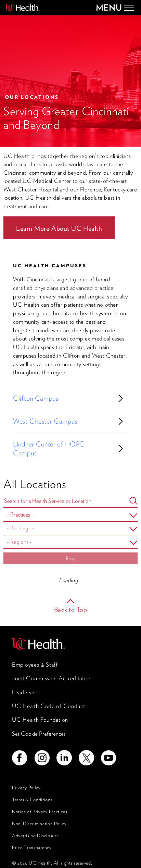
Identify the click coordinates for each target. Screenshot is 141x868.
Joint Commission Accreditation (52, 678)
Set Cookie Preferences (39, 734)
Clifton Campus (36, 398)
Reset (71, 558)
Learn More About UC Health (59, 228)
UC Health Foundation (40, 720)
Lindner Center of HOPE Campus (48, 449)
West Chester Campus (45, 421)
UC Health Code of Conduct (49, 706)
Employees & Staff (35, 665)
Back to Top (71, 610)
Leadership (25, 692)
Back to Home (27, 136)
